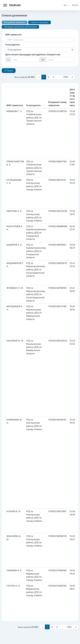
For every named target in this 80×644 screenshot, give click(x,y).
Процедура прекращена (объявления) (20, 27)
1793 (66, 77)
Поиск (9, 71)
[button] (66, 5)
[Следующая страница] (72, 77)
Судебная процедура (39, 22)
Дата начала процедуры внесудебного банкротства (33, 54)
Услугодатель (13, 45)
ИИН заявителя (13, 35)
